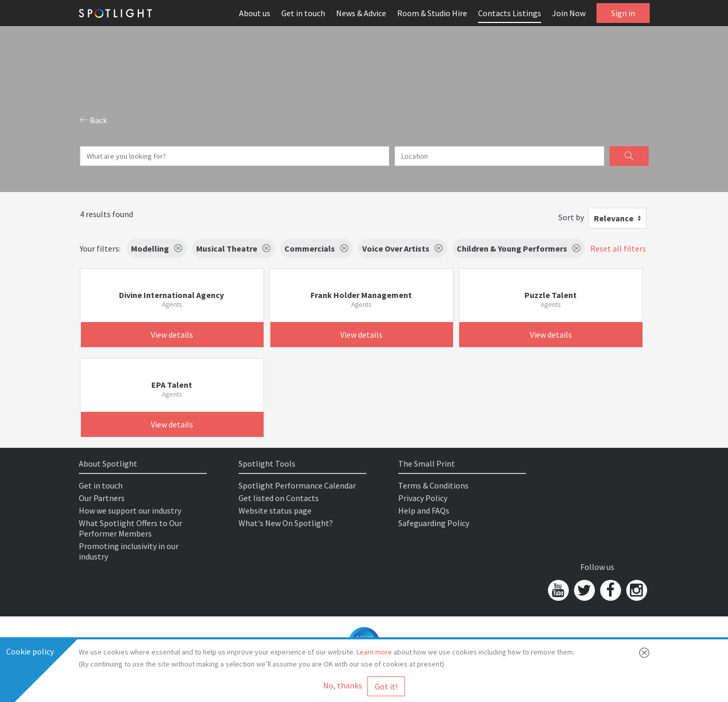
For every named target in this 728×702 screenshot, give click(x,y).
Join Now (569, 13)
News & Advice (361, 13)
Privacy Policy (423, 498)
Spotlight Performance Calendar (297, 485)
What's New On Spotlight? (286, 523)
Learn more (374, 652)
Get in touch (303, 13)
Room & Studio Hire (432, 13)
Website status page (275, 510)
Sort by (571, 217)
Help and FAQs (424, 510)
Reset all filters (618, 248)
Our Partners (102, 498)
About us (255, 13)
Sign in (623, 13)
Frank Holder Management (361, 295)
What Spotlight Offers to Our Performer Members (130, 528)
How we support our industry (130, 510)
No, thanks (343, 685)
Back (93, 120)
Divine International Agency (171, 295)
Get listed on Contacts (279, 498)
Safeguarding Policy (434, 523)
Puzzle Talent (551, 295)
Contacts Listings (510, 13)
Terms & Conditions (433, 485)
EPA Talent (172, 385)
